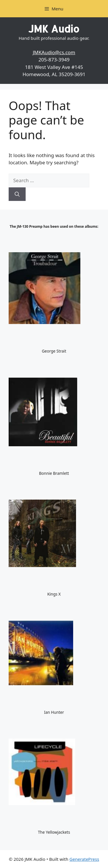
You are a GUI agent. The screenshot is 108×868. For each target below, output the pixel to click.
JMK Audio (54, 29)
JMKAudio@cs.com (54, 52)
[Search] (17, 194)
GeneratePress (84, 859)
